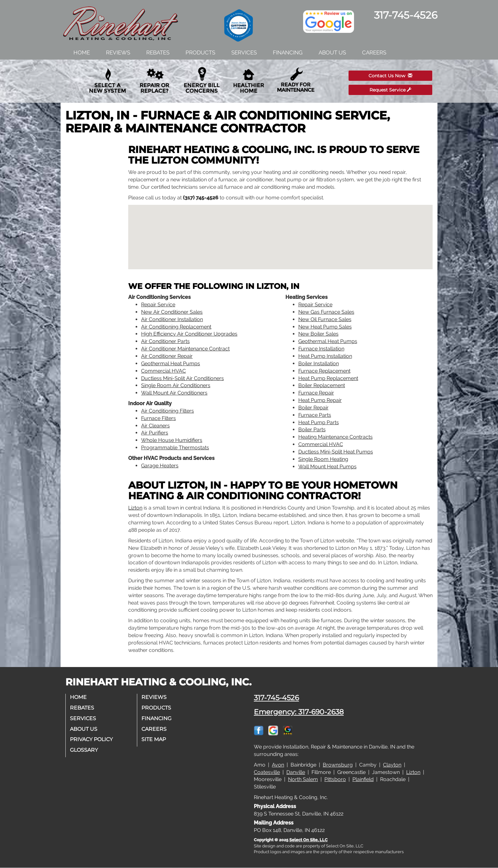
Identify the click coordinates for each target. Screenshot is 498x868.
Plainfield (363, 779)
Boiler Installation (319, 363)
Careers (374, 52)
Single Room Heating (323, 459)
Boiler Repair (313, 408)
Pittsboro (335, 779)
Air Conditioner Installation (172, 319)
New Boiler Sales (318, 334)
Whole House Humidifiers (172, 440)
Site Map (154, 739)
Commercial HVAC (163, 371)
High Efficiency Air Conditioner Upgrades (189, 334)
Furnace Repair (316, 393)
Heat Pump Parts (319, 422)
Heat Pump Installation (325, 356)
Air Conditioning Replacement (176, 327)
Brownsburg (338, 765)
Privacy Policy (92, 739)
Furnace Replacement (324, 371)
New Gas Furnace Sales (326, 312)
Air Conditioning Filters (168, 411)
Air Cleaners (155, 426)
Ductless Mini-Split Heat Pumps (336, 452)
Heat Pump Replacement (328, 378)
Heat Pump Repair (320, 400)
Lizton (135, 508)
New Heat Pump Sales (325, 327)
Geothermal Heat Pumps (171, 363)
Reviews (118, 52)
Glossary (85, 750)
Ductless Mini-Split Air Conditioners (182, 378)
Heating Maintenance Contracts (335, 437)
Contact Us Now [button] (390, 76)
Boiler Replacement (322, 385)
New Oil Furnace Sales (325, 319)
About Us (332, 52)
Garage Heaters (160, 466)
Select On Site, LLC (308, 840)
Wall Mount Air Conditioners (174, 393)
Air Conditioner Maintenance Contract (185, 349)
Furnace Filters (158, 418)
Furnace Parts (315, 415)
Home (82, 52)
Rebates (158, 52)
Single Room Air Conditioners (176, 385)
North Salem (303, 779)
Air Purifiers (155, 433)
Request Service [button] (390, 90)
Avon (278, 765)
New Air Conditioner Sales (172, 312)
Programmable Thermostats (175, 448)
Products (200, 52)
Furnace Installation (321, 349)
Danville (296, 772)
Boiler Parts (312, 429)
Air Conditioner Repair (167, 356)
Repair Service (158, 305)
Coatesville (267, 772)
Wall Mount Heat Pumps (327, 467)
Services (244, 52)
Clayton (392, 765)
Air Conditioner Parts (165, 341)
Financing (288, 52)
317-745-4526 (276, 698)
